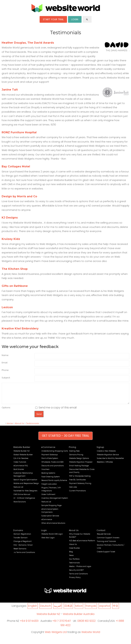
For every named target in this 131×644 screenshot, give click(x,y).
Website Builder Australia (79, 618)
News (71, 559)
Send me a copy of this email (56, 411)
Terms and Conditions (78, 577)
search (87, 20)
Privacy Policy (75, 581)
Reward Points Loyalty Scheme (54, 484)
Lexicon (7, 307)
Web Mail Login (48, 541)
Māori (79, 609)
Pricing (72, 451)
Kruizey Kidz (11, 239)
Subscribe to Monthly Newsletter (110, 462)
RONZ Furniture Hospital (19, 132)
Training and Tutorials (106, 545)
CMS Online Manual (22, 498)
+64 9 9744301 (29, 624)
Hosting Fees (74, 454)
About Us (19, 427)
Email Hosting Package (79, 469)
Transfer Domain (21, 541)
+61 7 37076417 (62, 624)
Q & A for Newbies (21, 462)
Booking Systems (48, 477)
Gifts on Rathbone (15, 286)
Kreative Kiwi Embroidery (20, 329)
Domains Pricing (76, 458)
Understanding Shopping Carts (55, 454)
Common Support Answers (108, 541)
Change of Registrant (23, 545)
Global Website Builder (23, 458)
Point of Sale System (50, 462)
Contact (101, 534)
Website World (91, 636)
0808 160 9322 (86, 624)
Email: (5, 363)
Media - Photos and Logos (80, 570)
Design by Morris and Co (19, 196)
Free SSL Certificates (77, 483)
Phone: (5, 370)
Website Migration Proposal (81, 466)
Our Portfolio (74, 563)
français (91, 609)
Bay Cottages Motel (16, 166)
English (33, 609)
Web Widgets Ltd (56, 636)
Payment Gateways (50, 458)
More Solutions (20, 505)
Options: (6, 411)
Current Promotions (77, 494)
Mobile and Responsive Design (26, 487)
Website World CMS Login (52, 538)
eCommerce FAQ (21, 469)
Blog (71, 555)
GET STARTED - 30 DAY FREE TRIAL (65, 439)
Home (10, 427)
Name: (5, 355)
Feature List (18, 491)
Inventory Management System (55, 502)
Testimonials (33, 427)
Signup (100, 451)
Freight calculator (49, 488)
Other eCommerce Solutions (53, 527)
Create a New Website (106, 454)
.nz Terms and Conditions (24, 556)
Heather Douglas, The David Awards (28, 43)
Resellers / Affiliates (105, 466)
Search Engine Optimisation (25, 483)
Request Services (104, 538)
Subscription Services (50, 519)
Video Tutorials (20, 466)
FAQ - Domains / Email (23, 549)
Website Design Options (79, 462)
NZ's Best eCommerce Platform (82, 544)
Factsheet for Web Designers (25, 494)
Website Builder (22, 451)
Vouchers (45, 473)
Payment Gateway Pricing (80, 487)
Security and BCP (76, 574)
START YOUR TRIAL (53, 19)
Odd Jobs (73, 491)
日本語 (68, 609)
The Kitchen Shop (15, 269)
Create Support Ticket (106, 555)
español (105, 609)
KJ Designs (10, 218)
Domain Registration (22, 538)
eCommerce (48, 451)
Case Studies (74, 552)
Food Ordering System (51, 480)
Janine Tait (10, 90)
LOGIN (75, 19)
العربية (58, 609)
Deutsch (46, 609)
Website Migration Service (108, 458)
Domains (18, 534)
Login (44, 534)
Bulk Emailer (19, 473)
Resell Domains (20, 552)
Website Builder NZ (22, 454)
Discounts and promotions (53, 469)
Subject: (6, 378)
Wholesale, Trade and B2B (52, 466)
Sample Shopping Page (51, 509)
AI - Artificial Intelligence (24, 502)
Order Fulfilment (48, 498)
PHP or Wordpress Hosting (80, 480)
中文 (116, 609)
